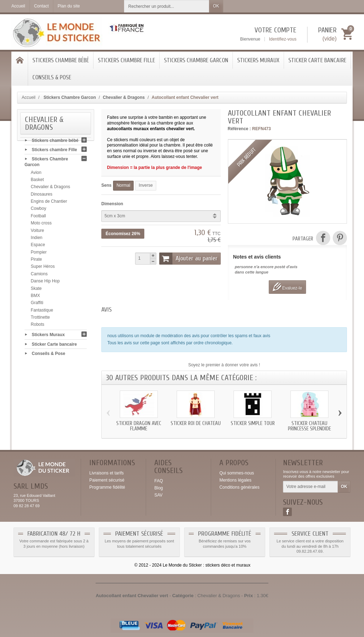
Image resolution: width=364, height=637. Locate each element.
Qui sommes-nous (237, 473)
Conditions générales (239, 487)
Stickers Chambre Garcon (196, 60)
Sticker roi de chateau (196, 423)
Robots (38, 326)
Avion (36, 174)
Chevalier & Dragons (51, 189)
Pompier (39, 254)
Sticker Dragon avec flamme (139, 426)
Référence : (239, 129)
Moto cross (41, 225)
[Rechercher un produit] (167, 6)
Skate (36, 290)
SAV (158, 495)
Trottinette (41, 319)
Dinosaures (42, 196)
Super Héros (43, 268)
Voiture (38, 232)
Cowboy (39, 210)
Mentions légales (235, 480)
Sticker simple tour (253, 423)
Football (39, 217)
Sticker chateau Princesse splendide (309, 426)
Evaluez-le (287, 287)
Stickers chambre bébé (61, 60)
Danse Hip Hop (45, 283)
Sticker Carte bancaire (317, 60)
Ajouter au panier (188, 259)
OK (216, 6)
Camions (39, 275)
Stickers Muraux (258, 60)
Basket (38, 181)
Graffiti (37, 304)
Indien (37, 239)
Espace (38, 246)
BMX (36, 297)
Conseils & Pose (52, 77)
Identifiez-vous (283, 39)
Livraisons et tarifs (106, 473)
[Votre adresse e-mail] (311, 487)
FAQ (159, 481)
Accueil (29, 97)
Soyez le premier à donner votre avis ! (224, 365)
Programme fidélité (107, 487)
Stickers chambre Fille (126, 60)
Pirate (36, 261)
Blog (159, 488)
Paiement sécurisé (107, 480)
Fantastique (42, 312)
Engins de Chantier (49, 203)
